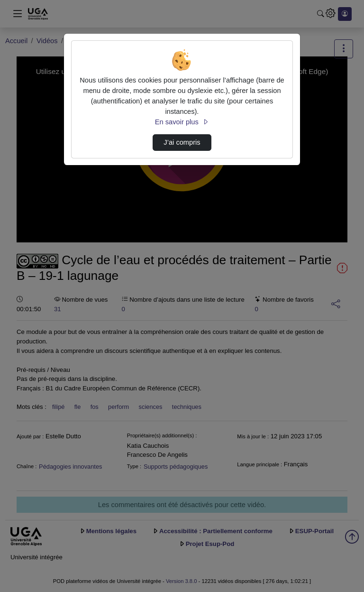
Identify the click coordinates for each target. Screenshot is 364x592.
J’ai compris (182, 142)
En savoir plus (182, 122)
